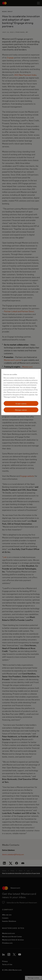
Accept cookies (21, 403)
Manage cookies (21, 410)
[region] (21, 392)
